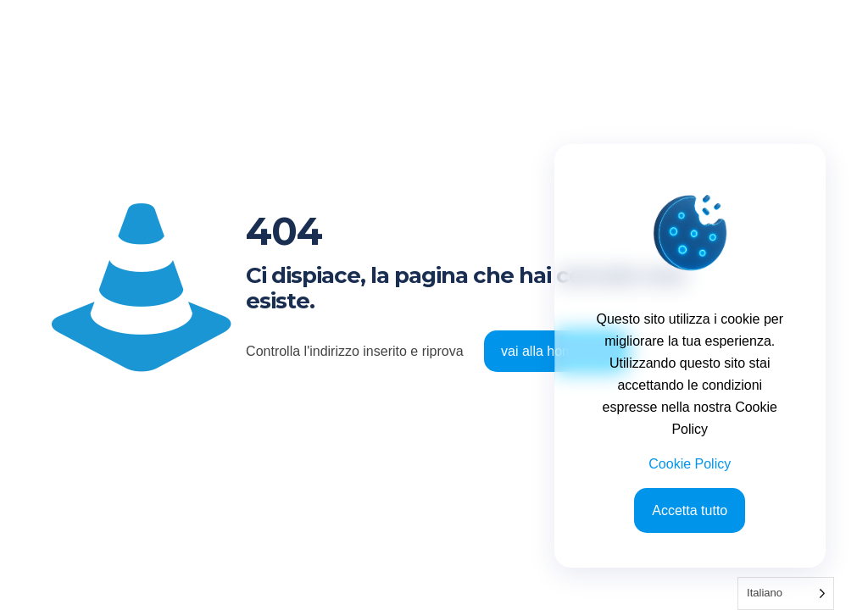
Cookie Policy (690, 464)
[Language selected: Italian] (786, 593)
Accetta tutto (690, 510)
